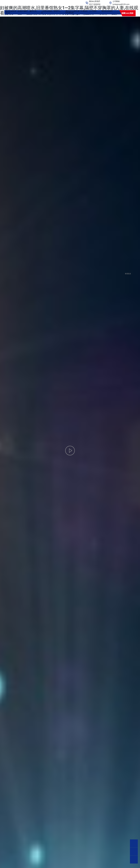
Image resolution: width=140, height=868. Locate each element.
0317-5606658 (95, 4)
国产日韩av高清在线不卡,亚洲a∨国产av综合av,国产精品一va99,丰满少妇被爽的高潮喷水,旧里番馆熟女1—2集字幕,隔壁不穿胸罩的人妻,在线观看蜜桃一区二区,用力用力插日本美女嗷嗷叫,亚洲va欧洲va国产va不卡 (69, 8)
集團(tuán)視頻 (127, 13)
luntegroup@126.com (121, 4)
